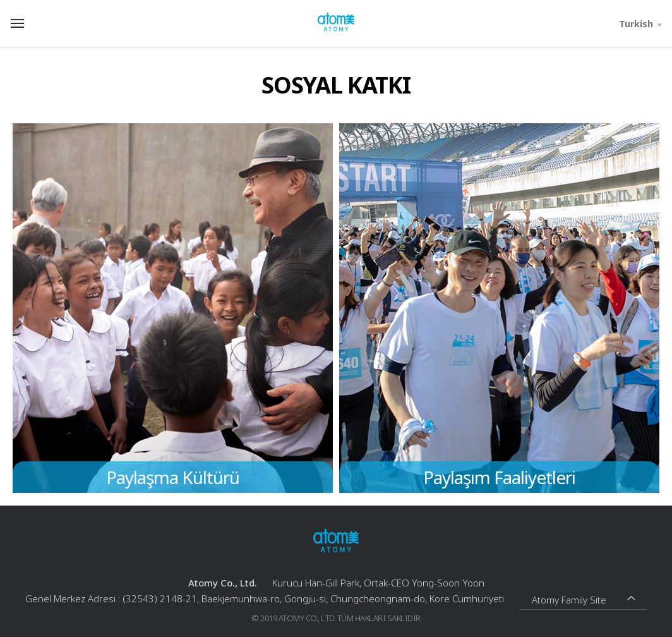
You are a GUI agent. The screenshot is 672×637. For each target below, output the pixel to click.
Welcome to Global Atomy (336, 22)
